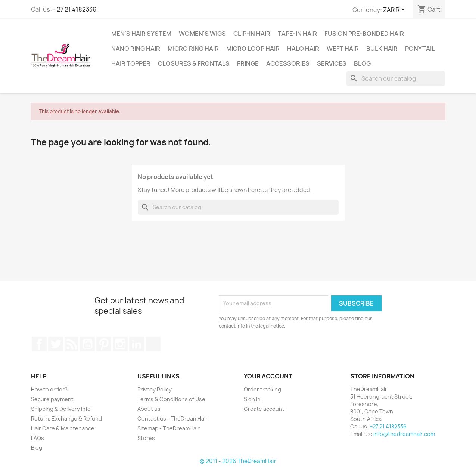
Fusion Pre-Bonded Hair (364, 34)
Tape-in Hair (297, 34)
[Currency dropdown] (395, 10)
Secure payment (52, 399)
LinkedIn (137, 344)
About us (149, 409)
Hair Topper (131, 63)
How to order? (49, 389)
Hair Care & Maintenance (63, 428)
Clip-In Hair (252, 34)
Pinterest (104, 344)
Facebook (39, 344)
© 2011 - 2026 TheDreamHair (238, 461)
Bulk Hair (382, 49)
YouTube (87, 344)
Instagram (120, 344)
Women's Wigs (202, 34)
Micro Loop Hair (253, 49)
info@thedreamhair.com (404, 434)
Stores (146, 438)
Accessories (288, 63)
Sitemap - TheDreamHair (169, 428)
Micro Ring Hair (193, 49)
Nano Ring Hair (136, 49)
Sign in (252, 399)
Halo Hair (303, 49)
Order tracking (262, 389)
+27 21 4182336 (75, 9)
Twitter (56, 344)
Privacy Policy (155, 389)
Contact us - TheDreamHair (172, 419)
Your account (268, 376)
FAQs (38, 438)
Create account (264, 409)
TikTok (153, 344)
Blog (362, 63)
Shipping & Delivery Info (61, 409)
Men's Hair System (141, 34)
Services (332, 63)
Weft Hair (343, 49)
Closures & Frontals (194, 63)
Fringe (248, 63)
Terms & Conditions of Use (171, 399)
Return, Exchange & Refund (66, 419)
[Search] (396, 78)
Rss (72, 344)
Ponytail (420, 49)
